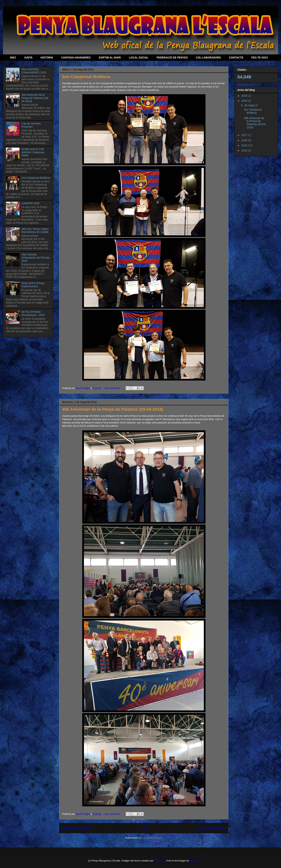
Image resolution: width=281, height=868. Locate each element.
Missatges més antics (211, 828)
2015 (245, 145)
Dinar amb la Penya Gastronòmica (33, 285)
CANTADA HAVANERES (76, 58)
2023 (245, 96)
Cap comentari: (113, 388)
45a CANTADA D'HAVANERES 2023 (34, 71)
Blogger (194, 861)
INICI (13, 58)
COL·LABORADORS (208, 58)
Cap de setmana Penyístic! (31, 125)
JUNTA (28, 58)
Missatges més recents (77, 828)
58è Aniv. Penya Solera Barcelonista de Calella (35, 231)
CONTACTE (236, 58)
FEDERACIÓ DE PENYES (172, 58)
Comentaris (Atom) (152, 838)
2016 (245, 140)
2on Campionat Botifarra (86, 77)
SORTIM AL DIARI (110, 58)
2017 (245, 135)
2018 (245, 101)
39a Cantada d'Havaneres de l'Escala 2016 (35, 258)
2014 (245, 150)
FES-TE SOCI (260, 58)
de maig (250, 105)
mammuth (160, 861)
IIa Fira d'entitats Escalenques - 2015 (33, 313)
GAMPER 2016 (31, 203)
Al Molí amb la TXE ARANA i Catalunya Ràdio (33, 152)
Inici (145, 828)
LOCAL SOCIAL (139, 58)
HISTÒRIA (47, 58)
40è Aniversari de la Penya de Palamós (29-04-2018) (113, 409)
